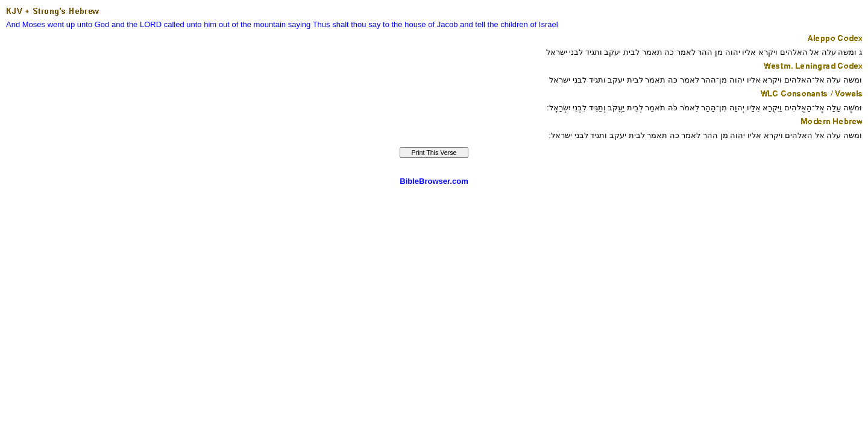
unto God (93, 24)
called (174, 24)
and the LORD (137, 24)
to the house (404, 24)
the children (508, 24)
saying (300, 24)
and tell (473, 24)
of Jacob (443, 24)
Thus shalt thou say (347, 24)
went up (61, 24)
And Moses (26, 24)
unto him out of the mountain (236, 24)
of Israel (544, 24)
